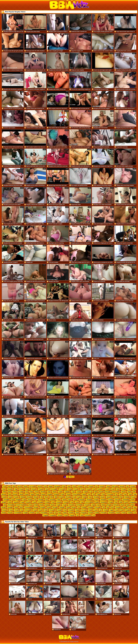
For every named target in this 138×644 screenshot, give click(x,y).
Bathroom (116, 505)
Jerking (106, 510)
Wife (51, 497)
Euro (112, 507)
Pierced (15, 492)
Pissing (70, 489)
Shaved (69, 494)
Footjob (26, 513)
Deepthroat (104, 502)
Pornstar (76, 489)
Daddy (97, 502)
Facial (51, 513)
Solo (47, 500)
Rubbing (127, 497)
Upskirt (4, 497)
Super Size (118, 500)
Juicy (117, 510)
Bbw (9, 486)
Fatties (65, 513)
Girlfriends (88, 515)
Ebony (53, 505)
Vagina (84, 494)
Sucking (110, 500)
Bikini (133, 505)
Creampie (40, 502)
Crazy (34, 502)
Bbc (128, 486)
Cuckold (47, 502)
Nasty (38, 494)
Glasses (10, 513)
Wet (42, 497)
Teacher (16, 497)
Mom (10, 494)
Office (4, 492)
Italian (90, 510)
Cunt (72, 502)
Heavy (11, 510)
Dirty (116, 502)
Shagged (18, 500)
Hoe (22, 510)
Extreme (32, 513)
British (49, 507)
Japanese (16, 502)
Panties (107, 489)
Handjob (60, 510)
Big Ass (40, 486)
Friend (124, 513)
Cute (82, 502)
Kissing (127, 510)
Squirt (70, 500)
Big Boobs (57, 486)
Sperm (64, 500)
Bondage (10, 507)
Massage (108, 492)
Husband (71, 510)
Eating (47, 505)
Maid (96, 492)
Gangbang (53, 515)
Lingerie (86, 492)
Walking (23, 497)
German (60, 515)
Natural (43, 494)
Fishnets (91, 513)
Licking (21, 492)
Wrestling (69, 497)
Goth (65, 510)
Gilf (78, 515)
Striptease (103, 500)
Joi (94, 515)
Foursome (104, 513)
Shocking (96, 497)
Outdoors (102, 486)
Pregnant (41, 489)
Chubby (133, 486)
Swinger (4, 502)
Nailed (27, 494)
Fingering (84, 513)
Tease (90, 497)
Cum (53, 502)
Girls (82, 515)
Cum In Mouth (89, 502)
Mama (26, 486)
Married (101, 492)
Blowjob (22, 489)
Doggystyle (133, 502)
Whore (46, 497)
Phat (129, 489)
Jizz (100, 510)
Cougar (65, 505)
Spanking (52, 500)
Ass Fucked (33, 486)
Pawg (134, 489)
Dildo (121, 502)
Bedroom (34, 489)
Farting (84, 497)
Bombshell (79, 505)
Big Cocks (115, 486)
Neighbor (57, 494)
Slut (35, 500)
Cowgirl (58, 505)
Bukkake (62, 507)
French (118, 513)
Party (118, 489)
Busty (113, 489)
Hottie (46, 510)
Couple (111, 502)
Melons (124, 492)
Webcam (36, 497)
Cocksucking (28, 507)
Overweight (54, 489)
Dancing (28, 502)
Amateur (80, 486)
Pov (96, 486)
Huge (125, 507)
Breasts (36, 507)
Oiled (31, 492)
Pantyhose (100, 489)
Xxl (74, 497)
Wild (56, 497)
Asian (5, 486)
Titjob (98, 494)
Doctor (126, 502)
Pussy (74, 486)
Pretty (64, 486)
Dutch (42, 505)
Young (79, 497)
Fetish (77, 513)
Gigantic (72, 515)
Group (130, 507)
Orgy (16, 489)
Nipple (129, 492)
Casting (84, 507)
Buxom (74, 507)
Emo (108, 507)
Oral (94, 489)
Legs (73, 492)
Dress (31, 505)
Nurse (47, 489)
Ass (86, 486)
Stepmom (82, 500)
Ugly (135, 494)
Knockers (118, 507)
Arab (98, 505)
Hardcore (5, 510)
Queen (103, 497)
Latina (10, 502)
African (37, 492)
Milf (134, 492)
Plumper (124, 489)
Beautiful (10, 489)
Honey (35, 510)
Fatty (60, 513)
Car (79, 507)
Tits (116, 494)
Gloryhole (111, 513)
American (87, 505)
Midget (51, 486)
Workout (62, 497)
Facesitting (44, 513)
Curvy (77, 502)
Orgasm (91, 486)
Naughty (50, 494)
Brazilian (43, 507)
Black (14, 486)
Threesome (110, 494)
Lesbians (79, 492)
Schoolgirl (6, 500)
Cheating (91, 507)
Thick (103, 494)
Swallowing (126, 500)
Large (22, 502)
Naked (32, 494)
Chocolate (98, 507)
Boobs (28, 489)
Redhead (116, 497)
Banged (109, 505)
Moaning (43, 492)
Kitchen (134, 510)
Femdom (71, 513)
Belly (128, 505)
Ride (121, 497)
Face (38, 513)
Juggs (111, 510)
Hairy (135, 507)
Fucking (130, 513)
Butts (10, 492)
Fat (55, 513)
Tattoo (59, 500)
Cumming (59, 502)
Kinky (122, 510)
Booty (16, 507)
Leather (60, 492)
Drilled (36, 505)
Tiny (94, 494)
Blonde (4, 507)
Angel (93, 505)
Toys (121, 494)
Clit (104, 507)
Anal (45, 486)
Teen (89, 494)
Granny (4, 513)
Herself (17, 510)
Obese (108, 486)
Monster (15, 494)
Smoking (41, 500)
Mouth (21, 494)
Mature (54, 492)
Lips (91, 492)
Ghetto (66, 515)
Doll (5, 505)
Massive (122, 486)
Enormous (72, 505)
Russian (134, 497)
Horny (41, 510)
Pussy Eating (76, 494)
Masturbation (116, 492)
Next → (72, 477)
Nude (49, 492)
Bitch (21, 507)
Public (63, 494)
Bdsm (4, 489)
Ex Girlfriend (18, 513)
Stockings (89, 500)
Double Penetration (22, 505)
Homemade (28, 510)
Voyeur (10, 497)
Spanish (109, 497)
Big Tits (20, 486)
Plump (83, 489)
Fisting (97, 513)
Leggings (67, 492)
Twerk (130, 494)
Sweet (133, 500)
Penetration (63, 489)
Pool (27, 492)
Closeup (89, 489)
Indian (77, 510)
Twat (125, 494)
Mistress (4, 494)
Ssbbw (75, 500)
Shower (30, 500)
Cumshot (66, 502)
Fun (135, 513)
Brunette (55, 507)
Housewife (52, 510)
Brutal (68, 507)
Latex (24, 500)
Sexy (13, 500)
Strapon (96, 500)
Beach (123, 505)
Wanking (29, 497)
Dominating (11, 505)
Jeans (96, 510)
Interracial (84, 510)
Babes (103, 505)
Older (69, 486)
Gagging (46, 515)
